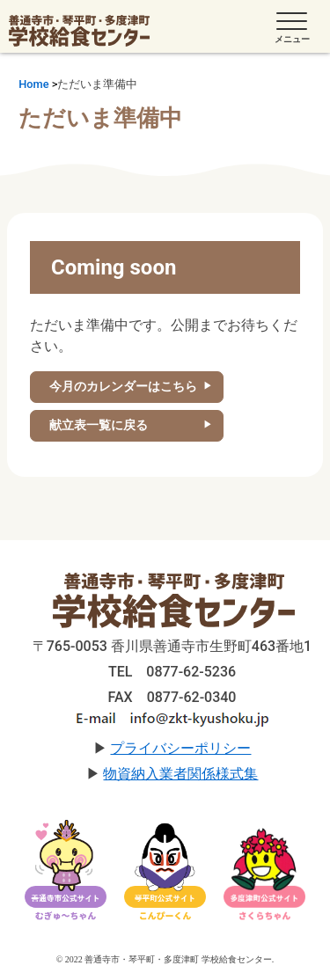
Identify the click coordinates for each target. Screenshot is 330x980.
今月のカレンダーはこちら (123, 386)
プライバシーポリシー (180, 748)
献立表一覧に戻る (99, 425)
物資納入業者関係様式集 (180, 774)
